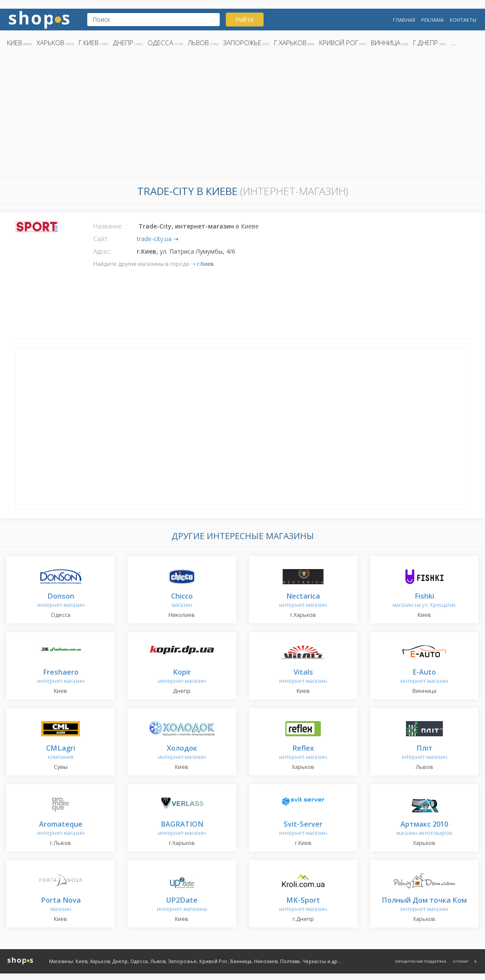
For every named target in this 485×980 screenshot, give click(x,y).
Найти (244, 19)
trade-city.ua (154, 239)
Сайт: (101, 239)
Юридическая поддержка (421, 961)
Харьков (50, 43)
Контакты (463, 20)
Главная (404, 20)
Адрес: (102, 251)
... (453, 43)
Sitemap (460, 961)
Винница (386, 43)
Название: (108, 226)
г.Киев (89, 43)
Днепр (123, 43)
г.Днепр (426, 43)
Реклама (432, 20)
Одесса (160, 43)
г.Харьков (290, 43)
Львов (198, 43)
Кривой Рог (339, 43)
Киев (15, 43)
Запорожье (242, 43)
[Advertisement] (242, 114)
